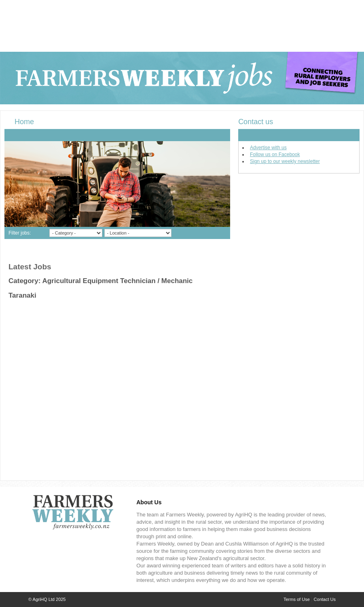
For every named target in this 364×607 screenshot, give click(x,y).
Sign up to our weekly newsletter (285, 161)
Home (24, 122)
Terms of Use (297, 599)
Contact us (256, 122)
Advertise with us (268, 148)
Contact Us (325, 599)
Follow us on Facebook (275, 154)
